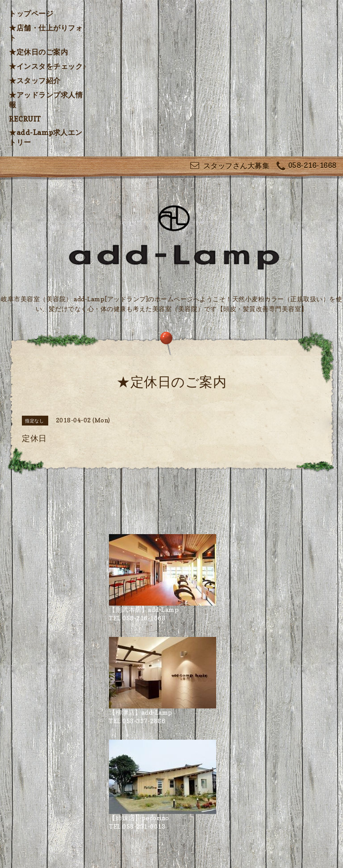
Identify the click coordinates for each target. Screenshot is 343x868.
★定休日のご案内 (38, 52)
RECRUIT (25, 119)
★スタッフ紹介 (35, 80)
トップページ (31, 13)
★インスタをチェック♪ (48, 66)
